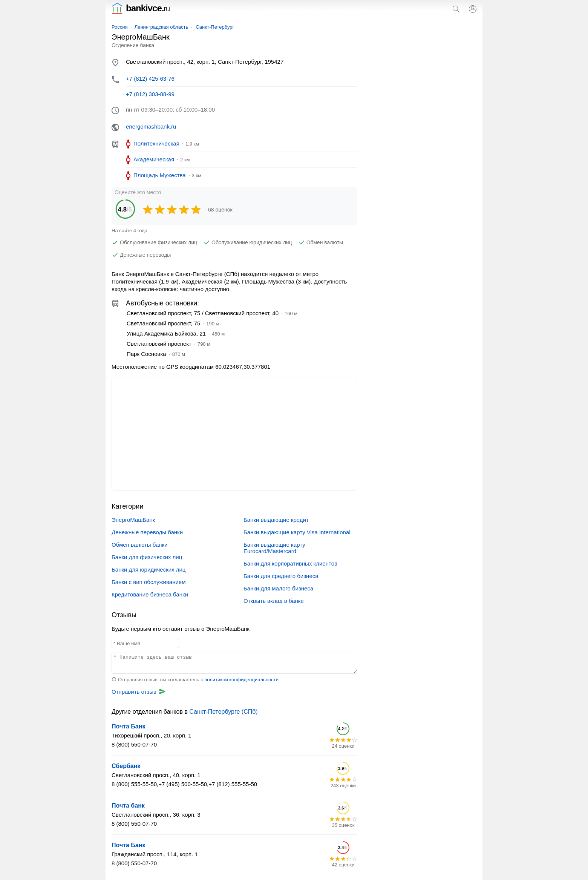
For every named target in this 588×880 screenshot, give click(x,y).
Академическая (154, 159)
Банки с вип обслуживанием (149, 582)
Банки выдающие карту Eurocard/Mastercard (274, 548)
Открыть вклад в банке (274, 601)
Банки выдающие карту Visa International (297, 532)
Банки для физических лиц (147, 557)
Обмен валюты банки (139, 545)
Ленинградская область (162, 27)
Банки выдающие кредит (276, 520)
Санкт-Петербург (215, 27)
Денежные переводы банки (147, 532)
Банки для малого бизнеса (278, 588)
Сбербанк (126, 766)
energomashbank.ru (151, 126)
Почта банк (128, 806)
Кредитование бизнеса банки (150, 594)
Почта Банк (128, 726)
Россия (120, 27)
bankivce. (141, 8)
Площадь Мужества (160, 175)
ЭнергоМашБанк (133, 520)
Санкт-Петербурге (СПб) (223, 712)
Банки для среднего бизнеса (281, 576)
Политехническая (156, 143)
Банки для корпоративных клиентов (290, 563)
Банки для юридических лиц (149, 570)
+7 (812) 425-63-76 (150, 79)
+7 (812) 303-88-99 (150, 94)
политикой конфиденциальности (241, 680)
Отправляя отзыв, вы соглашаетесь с (195, 680)
